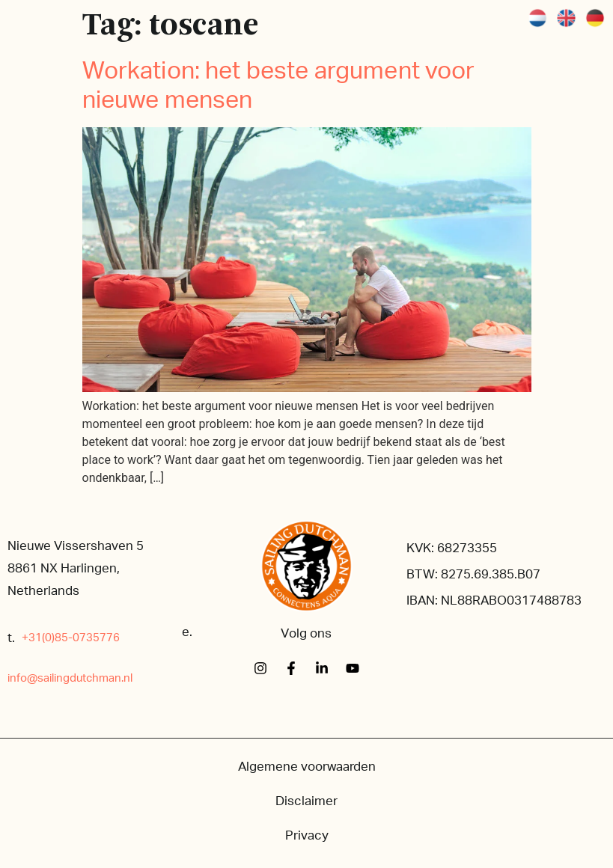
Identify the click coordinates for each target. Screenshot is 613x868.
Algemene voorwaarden (307, 767)
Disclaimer (306, 801)
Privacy (307, 835)
